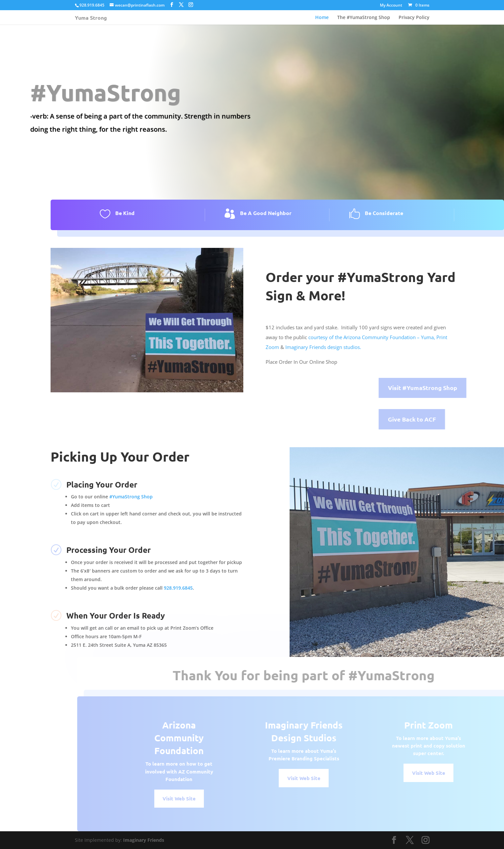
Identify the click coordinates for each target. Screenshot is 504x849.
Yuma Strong (91, 18)
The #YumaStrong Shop (364, 17)
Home (322, 17)
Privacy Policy (414, 17)
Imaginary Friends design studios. (324, 347)
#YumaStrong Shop (131, 497)
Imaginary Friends (144, 840)
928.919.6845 (178, 588)
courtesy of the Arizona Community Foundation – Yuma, (372, 337)
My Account (391, 6)
